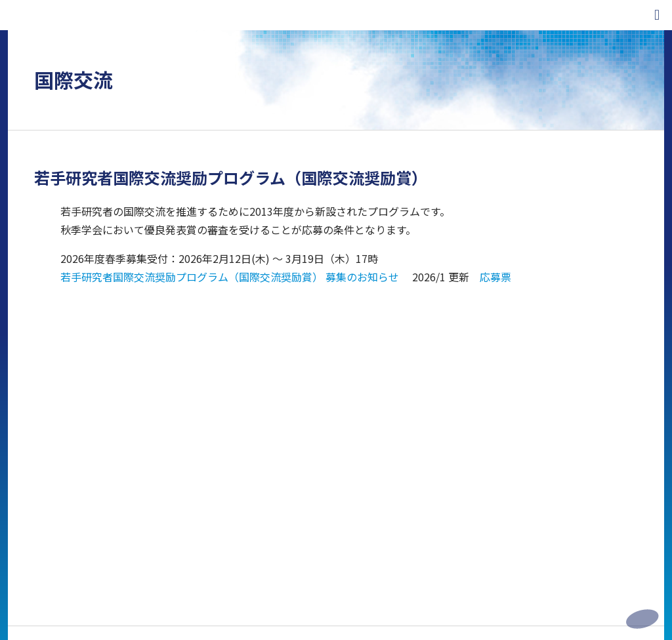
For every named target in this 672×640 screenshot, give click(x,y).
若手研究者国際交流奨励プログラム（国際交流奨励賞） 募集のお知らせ (230, 277)
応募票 (495, 277)
